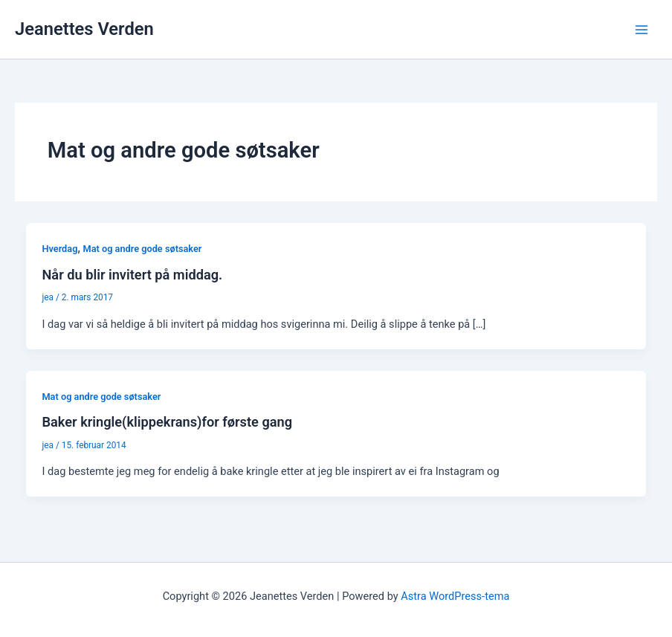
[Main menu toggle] (642, 30)
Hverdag (59, 249)
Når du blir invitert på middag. (132, 275)
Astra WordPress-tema (455, 596)
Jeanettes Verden (84, 29)
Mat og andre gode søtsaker (142, 249)
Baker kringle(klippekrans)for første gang (167, 422)
